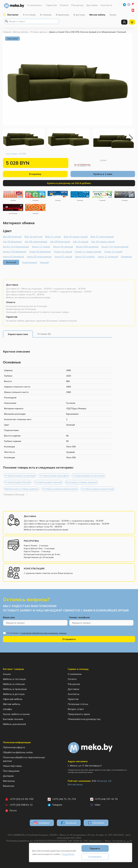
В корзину (35, 174)
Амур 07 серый (63, 257)
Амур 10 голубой (85, 257)
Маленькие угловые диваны (21, 489)
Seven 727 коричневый (115, 247)
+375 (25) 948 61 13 (19, 805)
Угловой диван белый (18, 482)
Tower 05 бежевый (40, 252)
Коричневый (29, 262)
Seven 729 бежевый (15, 252)
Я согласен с (37, 633)
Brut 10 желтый (33, 237)
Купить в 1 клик (103, 174)
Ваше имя (9, 617)
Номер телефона (79, 617)
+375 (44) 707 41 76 (104, 799)
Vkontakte (96, 823)
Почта (11, 811)
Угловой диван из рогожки (89, 476)
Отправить (69, 639)
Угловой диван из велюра (20, 476)
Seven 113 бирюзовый (16, 247)
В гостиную (29, 15)
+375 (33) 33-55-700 (133, 10)
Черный (44, 262)
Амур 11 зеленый (108, 257)
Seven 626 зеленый (87, 247)
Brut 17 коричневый (102, 237)
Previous (7, 138)
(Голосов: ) (104, 781)
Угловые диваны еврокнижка (60, 489)
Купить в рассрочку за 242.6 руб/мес (69, 183)
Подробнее (68, 854)
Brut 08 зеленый (12, 237)
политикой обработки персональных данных (44, 633)
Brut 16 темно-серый (76, 237)
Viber (95, 805)
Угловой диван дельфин (54, 476)
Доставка (12, 285)
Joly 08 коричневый (36, 242)
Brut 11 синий (53, 237)
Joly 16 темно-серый (103, 242)
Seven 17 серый (41, 247)
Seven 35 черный (63, 247)
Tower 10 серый (63, 252)
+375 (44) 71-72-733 (133, 4)
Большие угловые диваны (81, 482)
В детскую (79, 15)
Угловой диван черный (48, 482)
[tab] (18, 334)
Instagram (42, 823)
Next (131, 138)
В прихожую (63, 15)
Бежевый (126, 257)
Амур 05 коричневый (39, 257)
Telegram (55, 805)
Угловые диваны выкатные (97, 489)
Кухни (113, 15)
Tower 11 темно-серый (88, 252)
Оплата (11, 302)
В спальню (46, 15)
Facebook (69, 823)
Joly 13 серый (81, 242)
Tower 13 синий (113, 252)
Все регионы (75, 784)
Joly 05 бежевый (12, 242)
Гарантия (12, 317)
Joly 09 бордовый (60, 242)
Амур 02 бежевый (13, 257)
